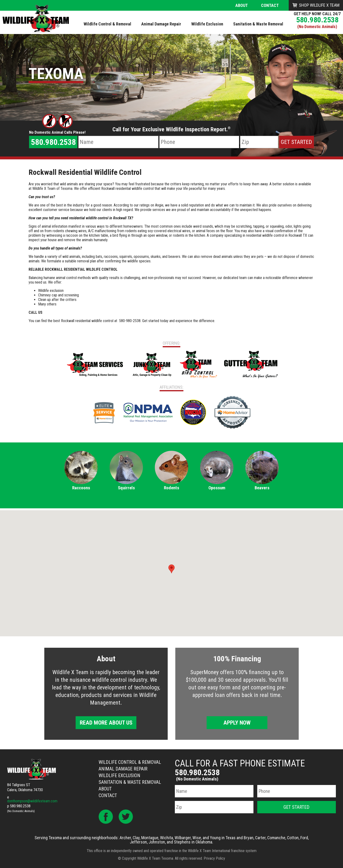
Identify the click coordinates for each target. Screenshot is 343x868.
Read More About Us (106, 723)
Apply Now (237, 723)
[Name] (118, 142)
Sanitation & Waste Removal (130, 782)
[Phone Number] (199, 142)
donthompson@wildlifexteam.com (32, 801)
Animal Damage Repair (123, 769)
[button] (171, 569)
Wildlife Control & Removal (130, 762)
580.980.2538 (317, 20)
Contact (270, 5)
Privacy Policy (214, 858)
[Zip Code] (259, 142)
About (242, 5)
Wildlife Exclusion (119, 775)
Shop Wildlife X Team (319, 5)
